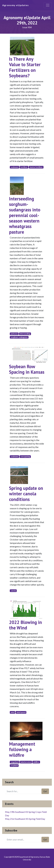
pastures (14, 334)
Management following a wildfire (22, 749)
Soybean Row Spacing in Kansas (27, 369)
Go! (45, 791)
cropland (14, 765)
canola (13, 591)
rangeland (15, 762)
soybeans (14, 167)
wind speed (21, 712)
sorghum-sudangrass (19, 337)
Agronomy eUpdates (15, 5)
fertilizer (24, 167)
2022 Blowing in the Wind (25, 625)
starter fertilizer (36, 167)
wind (13, 712)
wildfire (36, 762)
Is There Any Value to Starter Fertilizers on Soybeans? (25, 67)
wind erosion (26, 762)
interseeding (25, 334)
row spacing (25, 457)
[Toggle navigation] (48, 5)
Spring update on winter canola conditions (26, 494)
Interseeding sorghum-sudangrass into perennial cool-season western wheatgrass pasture (25, 215)
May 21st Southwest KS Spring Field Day (25, 819)
